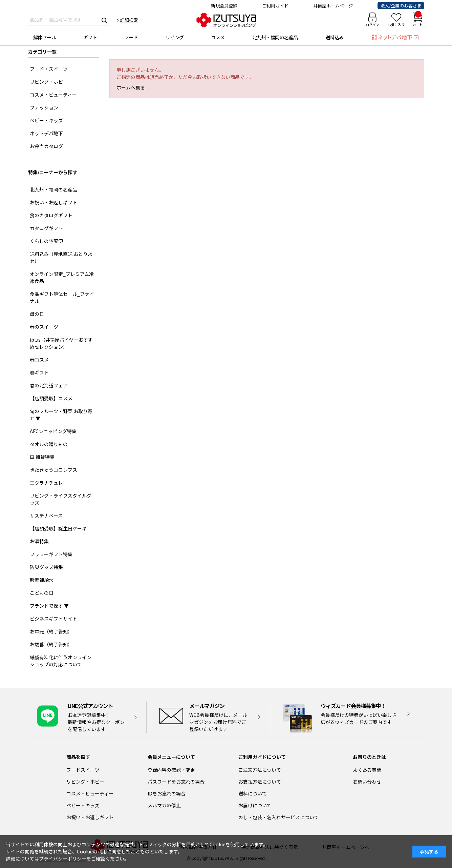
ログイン (372, 25)
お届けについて (255, 805)
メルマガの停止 (164, 805)
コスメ (218, 37)
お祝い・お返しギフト (90, 817)
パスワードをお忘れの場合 (176, 782)
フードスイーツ (83, 770)
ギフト (90, 37)
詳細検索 (129, 20)
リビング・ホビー (85, 782)
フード (131, 37)
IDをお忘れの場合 (167, 793)
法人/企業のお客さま (401, 6)
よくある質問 (367, 770)
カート (417, 20)
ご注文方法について (260, 770)
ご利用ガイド (275, 6)
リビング (175, 37)
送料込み (335, 37)
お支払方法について (260, 782)
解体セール (45, 37)
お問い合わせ (367, 782)
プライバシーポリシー (63, 859)
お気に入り (396, 25)
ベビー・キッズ (83, 805)
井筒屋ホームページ (333, 6)
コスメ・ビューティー (90, 793)
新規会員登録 (224, 6)
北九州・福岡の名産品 (275, 37)
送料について (253, 793)
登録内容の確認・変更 (171, 770)
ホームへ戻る (131, 87)
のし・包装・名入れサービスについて (279, 817)
